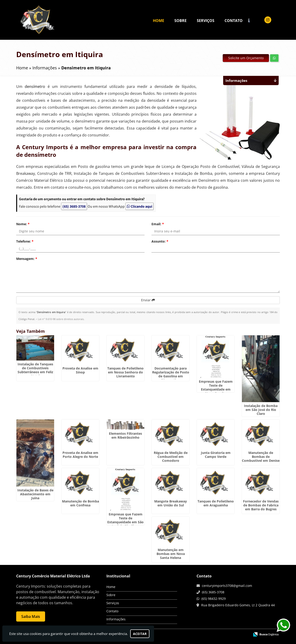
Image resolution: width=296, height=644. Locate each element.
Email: (158, 224)
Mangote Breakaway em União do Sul (171, 503)
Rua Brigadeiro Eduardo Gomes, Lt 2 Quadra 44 (238, 605)
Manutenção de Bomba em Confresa (80, 503)
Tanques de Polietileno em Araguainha (216, 503)
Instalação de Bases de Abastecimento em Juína (35, 494)
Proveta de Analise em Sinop (80, 370)
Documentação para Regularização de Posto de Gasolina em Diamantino (171, 374)
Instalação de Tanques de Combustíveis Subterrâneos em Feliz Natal (35, 370)
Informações (116, 619)
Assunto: (160, 241)
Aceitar (140, 634)
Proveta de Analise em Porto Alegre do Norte (80, 455)
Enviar (148, 300)
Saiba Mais (31, 616)
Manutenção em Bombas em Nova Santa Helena (171, 554)
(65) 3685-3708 (74, 206)
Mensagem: (27, 259)
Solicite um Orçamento (246, 58)
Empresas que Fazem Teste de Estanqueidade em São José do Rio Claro (125, 520)
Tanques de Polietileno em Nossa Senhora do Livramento (125, 372)
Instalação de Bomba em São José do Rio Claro (261, 410)
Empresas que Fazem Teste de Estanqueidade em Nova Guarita (216, 387)
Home (159, 21)
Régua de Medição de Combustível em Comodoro (171, 457)
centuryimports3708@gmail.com (227, 586)
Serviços (206, 21)
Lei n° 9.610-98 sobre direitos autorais (61, 319)
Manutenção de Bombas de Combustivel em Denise (261, 457)
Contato (234, 21)
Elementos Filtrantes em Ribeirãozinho (125, 435)
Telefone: (25, 241)
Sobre (180, 21)
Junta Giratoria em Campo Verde (216, 455)
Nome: (23, 224)
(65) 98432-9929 (214, 599)
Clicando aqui (139, 206)
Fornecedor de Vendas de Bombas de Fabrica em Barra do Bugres (261, 505)
